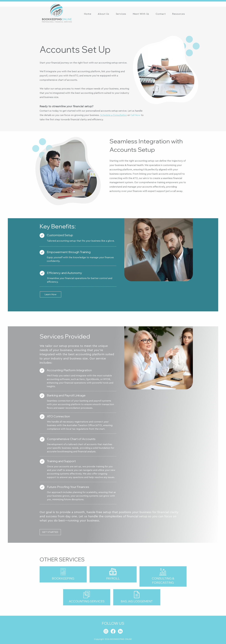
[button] (121, 14)
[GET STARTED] (50, 532)
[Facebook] (113, 631)
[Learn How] (51, 294)
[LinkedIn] (120, 631)
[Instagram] (106, 631)
